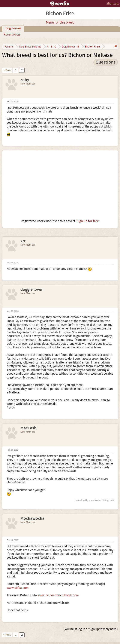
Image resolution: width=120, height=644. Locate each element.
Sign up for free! (88, 221)
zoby (25, 80)
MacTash (28, 428)
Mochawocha (32, 518)
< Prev (7, 70)
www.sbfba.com (18, 588)
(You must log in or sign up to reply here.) (91, 629)
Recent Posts (12, 35)
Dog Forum (13, 28)
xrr (23, 241)
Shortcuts (113, 4)
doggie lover (31, 289)
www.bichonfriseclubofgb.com (58, 595)
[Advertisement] (60, 185)
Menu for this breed (60, 22)
